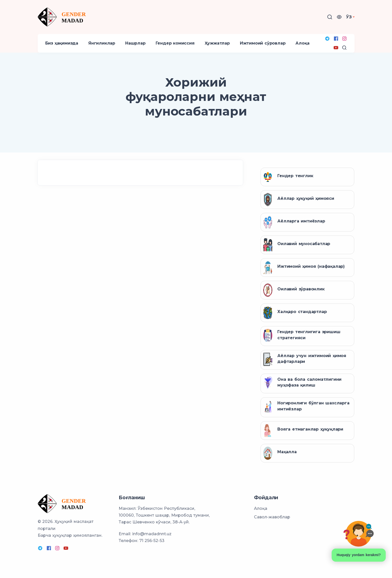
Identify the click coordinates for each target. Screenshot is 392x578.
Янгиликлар (102, 43)
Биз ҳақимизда (62, 43)
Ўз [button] (349, 17)
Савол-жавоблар (272, 517)
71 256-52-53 (152, 541)
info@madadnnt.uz (152, 534)
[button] (339, 17)
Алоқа (302, 43)
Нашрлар (135, 43)
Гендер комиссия (175, 43)
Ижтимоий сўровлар (263, 43)
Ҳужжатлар (217, 43)
